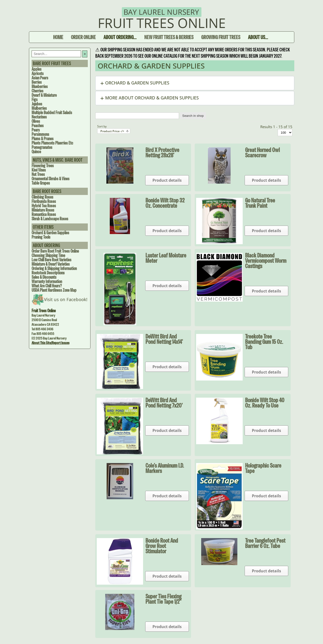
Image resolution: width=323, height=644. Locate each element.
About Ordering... (120, 37)
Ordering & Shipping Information (54, 268)
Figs (35, 100)
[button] (195, 83)
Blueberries (40, 87)
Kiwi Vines (39, 170)
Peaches (38, 126)
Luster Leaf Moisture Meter (166, 258)
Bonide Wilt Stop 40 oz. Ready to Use (265, 403)
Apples (37, 69)
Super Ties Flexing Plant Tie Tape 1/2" (163, 599)
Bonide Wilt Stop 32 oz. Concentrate (165, 203)
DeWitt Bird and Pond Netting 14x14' (164, 339)
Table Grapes (41, 183)
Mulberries (39, 108)
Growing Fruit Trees (221, 37)
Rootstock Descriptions (48, 273)
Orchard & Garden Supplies (50, 233)
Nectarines (39, 117)
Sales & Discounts (44, 277)
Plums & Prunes (43, 139)
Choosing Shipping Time (48, 255)
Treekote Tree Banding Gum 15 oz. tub (264, 342)
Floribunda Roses (44, 201)
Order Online (83, 37)
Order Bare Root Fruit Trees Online (55, 251)
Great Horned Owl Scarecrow (262, 152)
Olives (36, 121)
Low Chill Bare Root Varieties (52, 260)
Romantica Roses (44, 214)
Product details (167, 180)
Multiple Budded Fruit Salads (52, 113)
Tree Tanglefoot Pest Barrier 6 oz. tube (265, 543)
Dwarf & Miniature (44, 95)
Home (58, 37)
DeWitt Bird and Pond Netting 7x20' (164, 403)
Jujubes (37, 104)
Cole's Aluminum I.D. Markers (165, 468)
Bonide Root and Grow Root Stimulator (162, 546)
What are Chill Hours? (47, 286)
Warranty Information (47, 281)
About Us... (258, 37)
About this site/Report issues (51, 343)
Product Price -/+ (112, 131)
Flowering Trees (43, 166)
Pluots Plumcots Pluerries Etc (52, 143)
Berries (37, 82)
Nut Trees (38, 174)
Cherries (38, 91)
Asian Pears (40, 78)
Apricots (38, 73)
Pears (36, 130)
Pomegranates (42, 147)
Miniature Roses (43, 210)
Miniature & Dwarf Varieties (51, 264)
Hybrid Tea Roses (44, 206)
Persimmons (40, 134)
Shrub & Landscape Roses (50, 219)
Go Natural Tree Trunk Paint (260, 203)
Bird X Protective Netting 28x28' (162, 152)
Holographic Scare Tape (263, 468)
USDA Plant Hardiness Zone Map (54, 290)
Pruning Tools (41, 237)
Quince (36, 152)
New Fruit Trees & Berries (169, 37)
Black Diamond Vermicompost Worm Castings (266, 261)
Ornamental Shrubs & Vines (51, 179)
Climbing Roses (42, 197)
